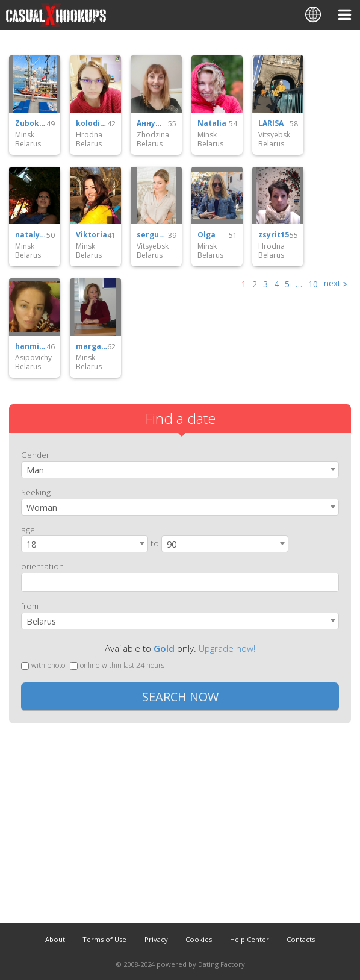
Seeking (36, 492)
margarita (92, 346)
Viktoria (92, 235)
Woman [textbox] (42, 507)
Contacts (301, 939)
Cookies (199, 939)
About (55, 939)
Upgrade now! (227, 648)
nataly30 (31, 235)
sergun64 (152, 235)
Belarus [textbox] (41, 621)
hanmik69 (31, 346)
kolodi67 (92, 123)
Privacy (156, 939)
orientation (42, 566)
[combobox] (180, 470)
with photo (43, 665)
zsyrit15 (274, 235)
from (30, 606)
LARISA (271, 123)
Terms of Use (104, 939)
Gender (35, 454)
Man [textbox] (35, 470)
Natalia (212, 123)
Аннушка (152, 123)
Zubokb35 (31, 123)
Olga (206, 235)
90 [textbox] (172, 544)
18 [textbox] (31, 544)
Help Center (250, 939)
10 (313, 284)
